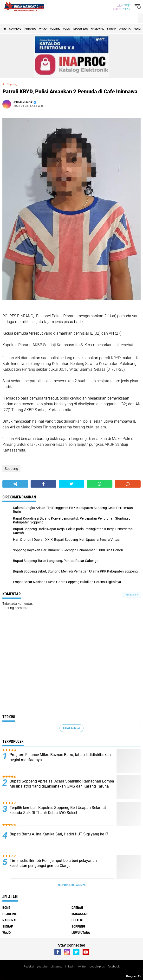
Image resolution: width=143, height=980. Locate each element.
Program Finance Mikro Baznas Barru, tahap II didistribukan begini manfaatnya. (60, 757)
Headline (10, 914)
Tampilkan (131, 595)
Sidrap (111, 29)
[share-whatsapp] (100, 484)
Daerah (77, 908)
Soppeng (15, 29)
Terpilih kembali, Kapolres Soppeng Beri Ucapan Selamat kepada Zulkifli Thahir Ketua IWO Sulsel (58, 810)
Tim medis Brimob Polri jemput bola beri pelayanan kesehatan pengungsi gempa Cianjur (53, 863)
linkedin (70, 967)
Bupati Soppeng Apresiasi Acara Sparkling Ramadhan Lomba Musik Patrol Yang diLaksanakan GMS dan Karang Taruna (62, 784)
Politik (55, 29)
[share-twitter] (72, 484)
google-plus (97, 967)
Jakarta (125, 29)
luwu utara (81, 933)
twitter (82, 967)
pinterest (56, 967)
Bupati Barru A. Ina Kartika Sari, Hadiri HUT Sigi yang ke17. (59, 834)
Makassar (81, 29)
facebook (114, 967)
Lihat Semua (71, 728)
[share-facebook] (43, 484)
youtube (42, 967)
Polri (67, 29)
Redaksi (29, 967)
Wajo (43, 29)
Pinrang (30, 29)
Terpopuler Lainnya (71, 885)
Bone (6, 908)
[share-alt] (15, 484)
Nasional (97, 29)
